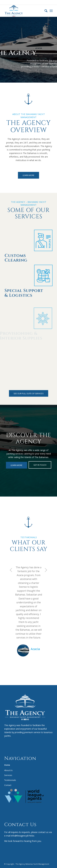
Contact (8, 785)
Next (46, 570)
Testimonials (10, 780)
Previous (11, 570)
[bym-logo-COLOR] (24, 11)
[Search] (44, 11)
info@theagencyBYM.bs (22, 836)
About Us (8, 770)
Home (7, 765)
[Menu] (51, 11)
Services (8, 775)
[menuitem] (44, 11)
